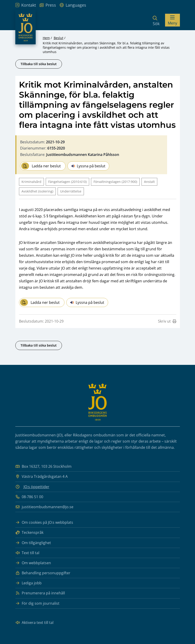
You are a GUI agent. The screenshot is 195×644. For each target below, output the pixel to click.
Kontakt (26, 5)
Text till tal (27, 553)
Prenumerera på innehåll (40, 593)
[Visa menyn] (172, 20)
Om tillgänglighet (33, 543)
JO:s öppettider (36, 487)
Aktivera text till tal (34, 623)
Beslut (59, 38)
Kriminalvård (31, 182)
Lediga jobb (28, 583)
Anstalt (149, 182)
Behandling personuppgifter (43, 573)
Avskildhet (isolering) (37, 191)
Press (48, 5)
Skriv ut (167, 321)
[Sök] (156, 20)
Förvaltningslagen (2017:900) (115, 182)
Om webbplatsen (33, 563)
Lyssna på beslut (88, 166)
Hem (46, 38)
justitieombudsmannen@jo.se (44, 507)
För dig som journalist (37, 603)
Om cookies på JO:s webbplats (44, 522)
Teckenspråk (29, 533)
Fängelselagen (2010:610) (67, 182)
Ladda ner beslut (41, 166)
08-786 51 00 (29, 497)
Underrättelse (71, 191)
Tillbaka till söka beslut (39, 64)
